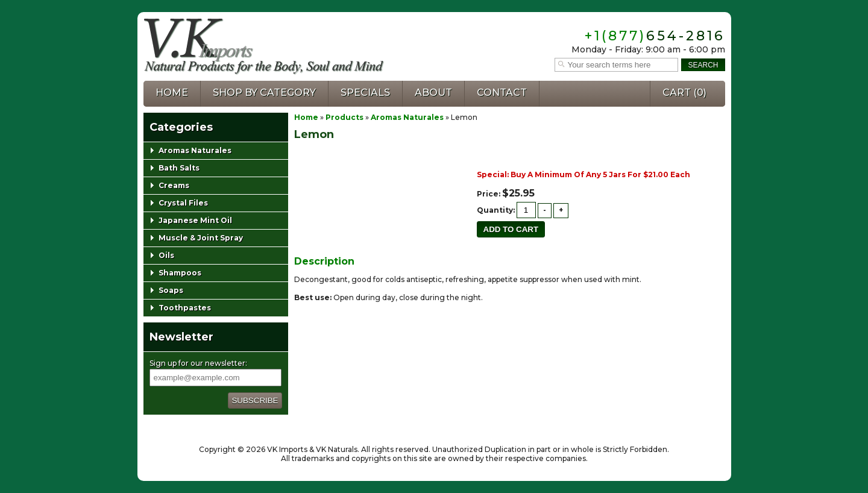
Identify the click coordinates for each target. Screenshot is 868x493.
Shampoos (180, 273)
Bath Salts (179, 168)
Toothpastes (185, 308)
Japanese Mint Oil (195, 220)
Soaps (171, 290)
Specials (365, 93)
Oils (166, 255)
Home (172, 93)
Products (344, 117)
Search (703, 65)
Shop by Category (264, 93)
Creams (174, 185)
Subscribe (255, 400)
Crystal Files (183, 203)
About (433, 93)
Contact (502, 93)
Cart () (684, 93)
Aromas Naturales (407, 117)
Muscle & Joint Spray (201, 238)
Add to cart (511, 229)
